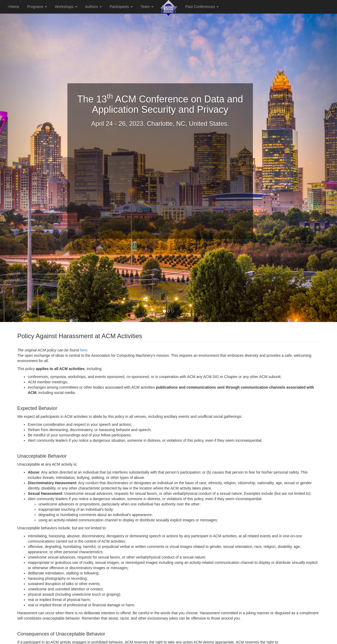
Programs (37, 7)
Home (14, 7)
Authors (93, 7)
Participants (121, 7)
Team (147, 7)
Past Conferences (202, 7)
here (84, 350)
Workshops (66, 7)
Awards (169, 7)
